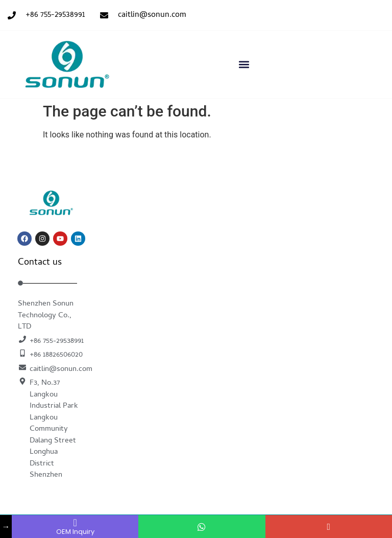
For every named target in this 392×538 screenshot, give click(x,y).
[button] (244, 65)
